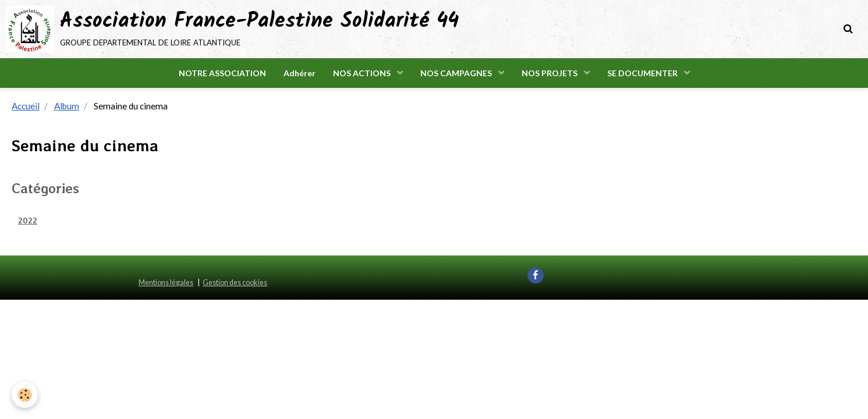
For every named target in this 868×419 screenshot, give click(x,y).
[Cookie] (25, 395)
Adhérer (300, 73)
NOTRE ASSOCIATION (222, 73)
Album (67, 106)
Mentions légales (166, 283)
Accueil (26, 106)
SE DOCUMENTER (643, 73)
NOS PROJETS (550, 73)
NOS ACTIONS (363, 73)
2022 (28, 221)
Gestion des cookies (235, 283)
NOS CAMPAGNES (457, 73)
